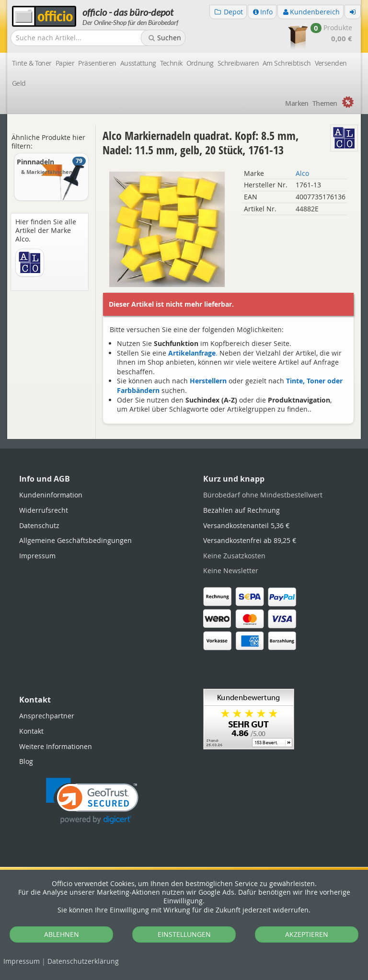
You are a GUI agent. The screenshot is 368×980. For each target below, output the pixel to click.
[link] (92, 801)
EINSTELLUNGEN (184, 934)
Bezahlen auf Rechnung (241, 510)
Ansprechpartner (47, 716)
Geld (19, 83)
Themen (325, 103)
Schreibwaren (238, 63)
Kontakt (31, 731)
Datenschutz (83, 961)
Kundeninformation (51, 495)
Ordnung (200, 63)
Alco (302, 173)
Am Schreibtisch (287, 63)
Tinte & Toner (32, 63)
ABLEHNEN (62, 934)
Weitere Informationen (56, 746)
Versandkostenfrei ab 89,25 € (250, 540)
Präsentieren (97, 63)
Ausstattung (138, 63)
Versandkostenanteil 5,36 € (246, 525)
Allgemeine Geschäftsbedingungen (75, 540)
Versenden (331, 63)
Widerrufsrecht (44, 510)
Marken (297, 103)
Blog (26, 761)
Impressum (22, 961)
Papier (65, 63)
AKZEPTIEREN (307, 934)
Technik (171, 63)
